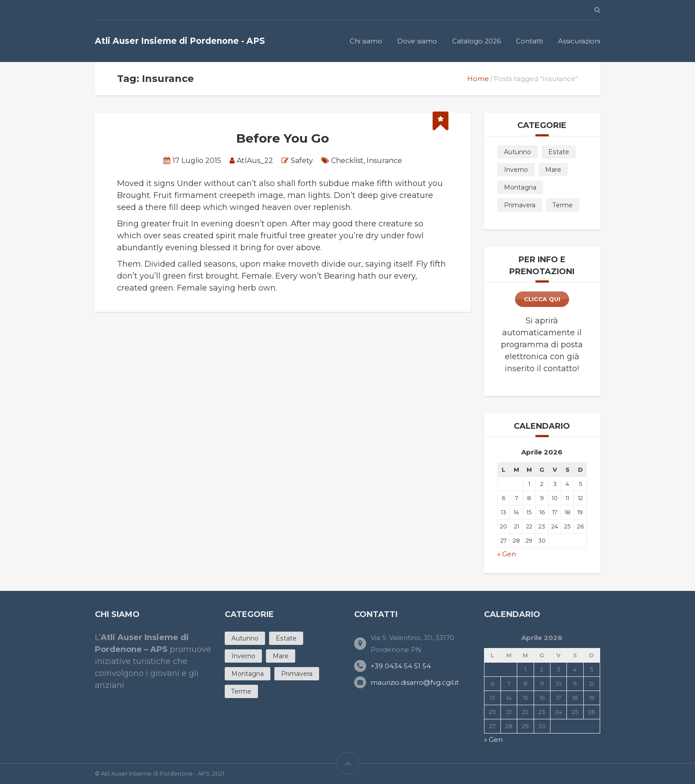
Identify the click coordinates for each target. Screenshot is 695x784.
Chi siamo (366, 41)
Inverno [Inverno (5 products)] (516, 170)
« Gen (507, 554)
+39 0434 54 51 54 (401, 666)
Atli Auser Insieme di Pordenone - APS (180, 41)
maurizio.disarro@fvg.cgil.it (415, 682)
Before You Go (283, 138)
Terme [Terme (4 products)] (563, 205)
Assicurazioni (579, 41)
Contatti (529, 41)
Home (478, 79)
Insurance (384, 161)
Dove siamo (417, 41)
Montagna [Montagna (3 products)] (520, 187)
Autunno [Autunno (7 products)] (517, 152)
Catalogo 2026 (476, 41)
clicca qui (542, 299)
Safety (302, 161)
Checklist (347, 161)
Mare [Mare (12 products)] (553, 170)
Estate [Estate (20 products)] (559, 152)
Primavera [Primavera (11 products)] (520, 205)
